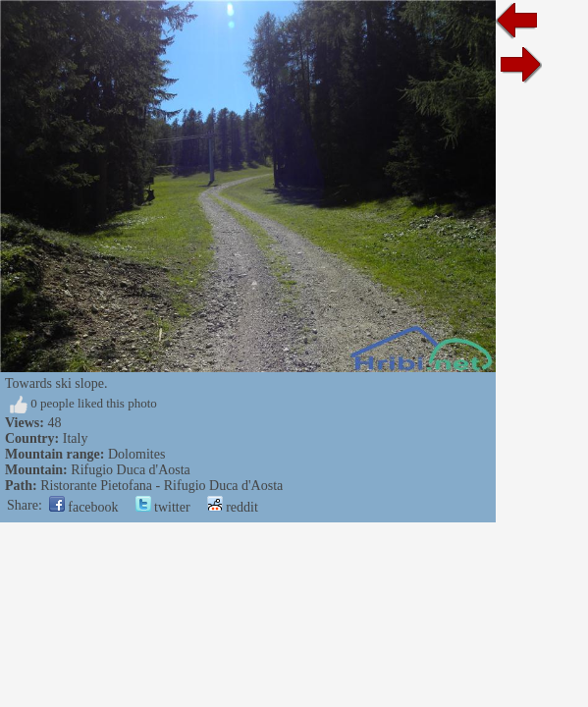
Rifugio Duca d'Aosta (131, 470)
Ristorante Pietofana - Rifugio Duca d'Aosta (161, 486)
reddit (233, 507)
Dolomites (136, 454)
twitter (163, 507)
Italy (76, 438)
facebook (84, 507)
